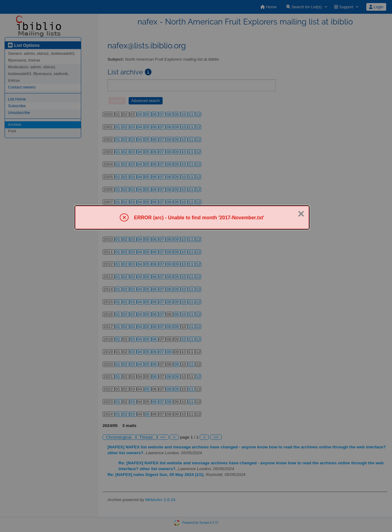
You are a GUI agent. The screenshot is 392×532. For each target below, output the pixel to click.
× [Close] (301, 214)
